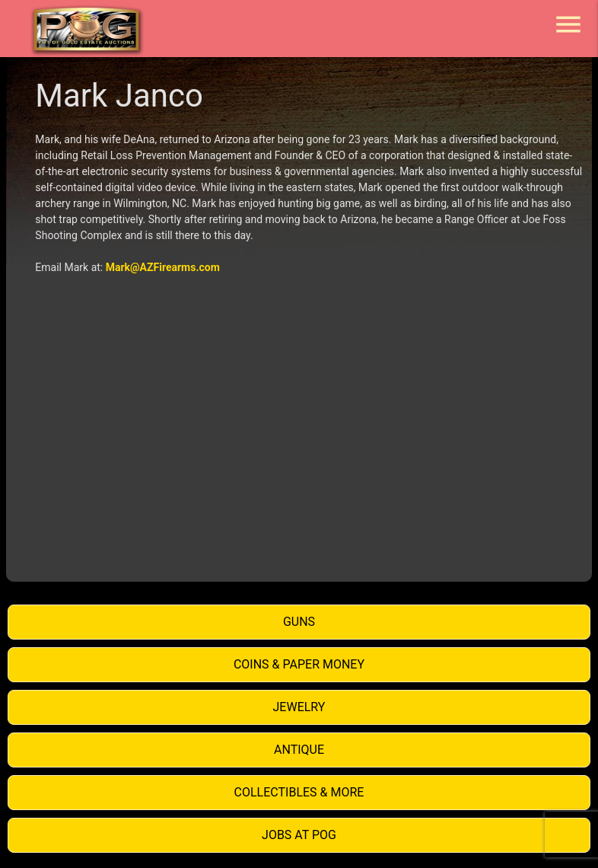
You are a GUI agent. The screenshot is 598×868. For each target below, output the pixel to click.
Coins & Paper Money (299, 664)
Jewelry (299, 707)
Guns (299, 622)
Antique (299, 750)
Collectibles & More (299, 792)
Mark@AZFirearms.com (163, 267)
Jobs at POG (299, 835)
